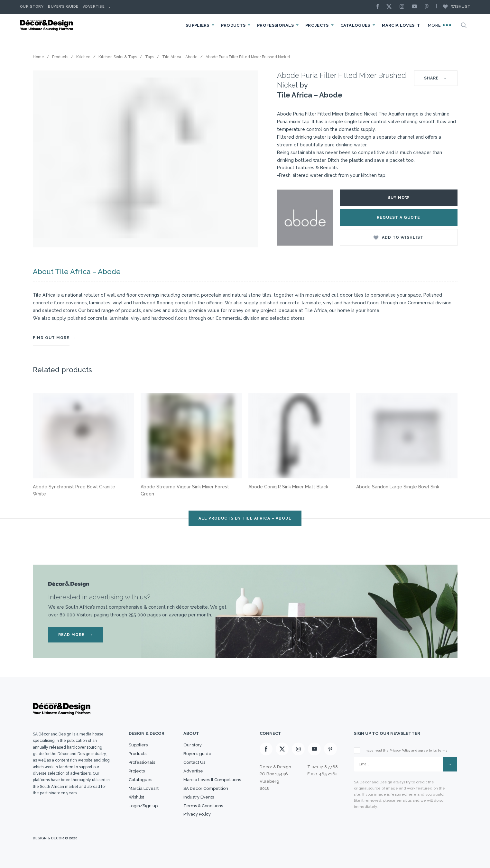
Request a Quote (398, 217)
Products (233, 25)
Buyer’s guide (197, 754)
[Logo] (47, 25)
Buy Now (398, 198)
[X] (391, 7)
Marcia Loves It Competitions (212, 780)
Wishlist (453, 6)
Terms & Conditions (203, 806)
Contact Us (194, 762)
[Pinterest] (428, 7)
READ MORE (76, 635)
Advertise (94, 7)
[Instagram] (403, 7)
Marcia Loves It (401, 25)
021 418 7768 (325, 767)
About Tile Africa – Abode (77, 272)
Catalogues (355, 25)
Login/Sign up (143, 806)
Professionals (275, 25)
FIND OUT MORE (51, 338)
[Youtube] (416, 7)
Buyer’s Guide (63, 7)
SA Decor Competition (206, 788)
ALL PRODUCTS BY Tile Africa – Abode (245, 518)
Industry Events (199, 797)
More (439, 25)
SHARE (436, 78)
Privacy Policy (197, 814)
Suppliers (198, 25)
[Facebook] (379, 7)
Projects (317, 25)
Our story (32, 7)
